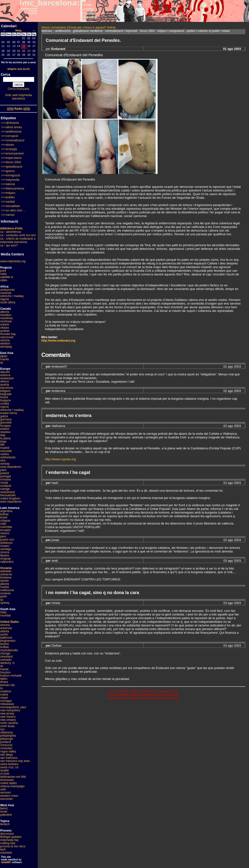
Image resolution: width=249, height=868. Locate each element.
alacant (5, 372)
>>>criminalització (13, 140)
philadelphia (8, 736)
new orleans (8, 720)
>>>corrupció (9, 136)
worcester (7, 799)
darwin (4, 581)
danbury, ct (7, 663)
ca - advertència (11, 232)
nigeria (5, 299)
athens (5, 381)
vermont (5, 793)
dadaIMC (6, 862)
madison (6, 691)
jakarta (5, 584)
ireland (5, 429)
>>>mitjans (8, 193)
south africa (8, 302)
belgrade (6, 394)
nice (3, 461)
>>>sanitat (8, 202)
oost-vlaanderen (11, 467)
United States (10, 622)
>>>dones (8, 145)
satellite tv (7, 277)
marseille (6, 451)
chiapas (5, 521)
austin (4, 634)
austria (5, 385)
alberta (5, 312)
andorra (5, 375)
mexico (5, 533)
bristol (4, 397)
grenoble (6, 423)
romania (5, 479)
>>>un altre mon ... (13, 210)
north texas (7, 726)
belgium (5, 391)
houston (5, 672)
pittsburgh (7, 739)
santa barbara (9, 764)
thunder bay (8, 334)
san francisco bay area (15, 761)
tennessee (7, 780)
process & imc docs (13, 846)
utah (3, 789)
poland (5, 473)
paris (3, 470)
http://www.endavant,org (58, 341)
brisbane (6, 578)
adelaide (6, 571)
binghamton (8, 641)
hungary (5, 426)
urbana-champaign (12, 786)
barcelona (7, 388)
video (4, 280)
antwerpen (7, 378)
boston (5, 644)
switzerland (8, 492)
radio (4, 274)
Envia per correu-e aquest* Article (92, 27)
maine (4, 695)
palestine (6, 815)
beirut (4, 808)
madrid (5, 448)
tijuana (4, 555)
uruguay (5, 559)
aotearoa (6, 574)
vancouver (7, 337)
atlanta (5, 631)
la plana (5, 438)
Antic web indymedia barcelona (18, 97)
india (3, 612)
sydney (5, 603)
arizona (5, 625)
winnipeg (6, 347)
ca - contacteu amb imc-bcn (18, 235)
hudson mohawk (11, 676)
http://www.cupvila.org (60, 459)
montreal (6, 321)
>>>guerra (8, 171)
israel (4, 812)
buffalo (5, 647)
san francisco (9, 758)
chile (3, 524)
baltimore (6, 638)
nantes (5, 454)
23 (29, 51)
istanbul (5, 432)
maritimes (7, 318)
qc (2, 362)
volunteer (6, 853)
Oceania (6, 568)
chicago (5, 653)
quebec (5, 331)
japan (4, 356)
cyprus (4, 407)
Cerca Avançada (18, 89)
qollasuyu (6, 543)
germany (6, 419)
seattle (4, 770)
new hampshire (10, 710)
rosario (5, 546)
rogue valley (8, 751)
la (1, 688)
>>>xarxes (8, 215)
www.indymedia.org (13, 261)
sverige (5, 489)
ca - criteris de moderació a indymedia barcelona (18, 240)
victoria (5, 340)
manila (4, 359)
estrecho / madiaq (12, 296)
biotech (5, 824)
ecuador (5, 530)
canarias (6, 293)
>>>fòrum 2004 (11, 162)
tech (3, 850)
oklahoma (7, 732)
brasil (4, 517)
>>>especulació (11, 158)
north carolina (9, 723)
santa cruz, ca (9, 767)
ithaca (4, 682)
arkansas (6, 628)
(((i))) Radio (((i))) (19, 109)
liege (3, 442)
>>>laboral (8, 184)
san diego (7, 755)
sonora (5, 552)
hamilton (6, 315)
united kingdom (10, 498)
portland (5, 742)
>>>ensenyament (12, 154)
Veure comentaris (54, 27)
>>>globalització (12, 167)
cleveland (6, 657)
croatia (5, 404)
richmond (6, 745)
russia (4, 483)
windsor (5, 344)
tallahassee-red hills (13, 777)
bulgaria (5, 400)
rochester (6, 748)
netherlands (8, 457)
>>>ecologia (9, 149)
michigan (6, 701)
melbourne (7, 590)
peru (3, 536)
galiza (4, 416)
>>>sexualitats (10, 206)
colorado (6, 660)
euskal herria (9, 413)
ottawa (4, 328)
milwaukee (7, 704)
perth (4, 597)
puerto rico (7, 540)
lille (2, 445)
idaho (4, 679)
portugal (5, 476)
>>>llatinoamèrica (13, 189)
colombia (6, 527)
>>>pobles (8, 197)
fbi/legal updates (11, 837)
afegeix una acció (18, 69)
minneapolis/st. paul (13, 707)
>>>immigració (11, 175)
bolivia (4, 514)
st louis (5, 774)
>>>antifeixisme (11, 132)
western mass (9, 796)
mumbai (5, 615)
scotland (6, 486)
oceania (5, 593)
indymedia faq (9, 840)
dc (2, 666)
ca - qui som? (9, 245)
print (3, 271)
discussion (7, 834)
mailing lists (8, 843)
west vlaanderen (11, 502)
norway (5, 464)
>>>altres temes (11, 127)
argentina (6, 511)
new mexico (8, 717)
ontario (5, 325)
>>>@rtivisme (10, 123)
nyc (3, 729)
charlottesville (9, 650)
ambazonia (7, 290)
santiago (6, 549)
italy (3, 435)
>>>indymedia (10, 180)
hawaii (4, 669)
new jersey (7, 714)
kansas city (7, 685)
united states (9, 783)
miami (4, 698)
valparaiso (7, 562)
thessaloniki (8, 495)
